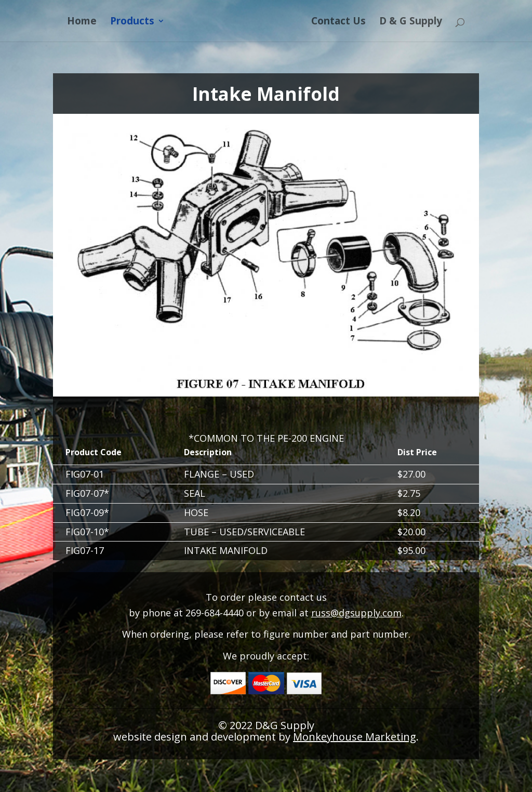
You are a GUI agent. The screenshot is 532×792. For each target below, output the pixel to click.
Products (132, 22)
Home (82, 22)
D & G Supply (411, 22)
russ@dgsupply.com (356, 613)
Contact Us (338, 22)
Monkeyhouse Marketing (355, 737)
